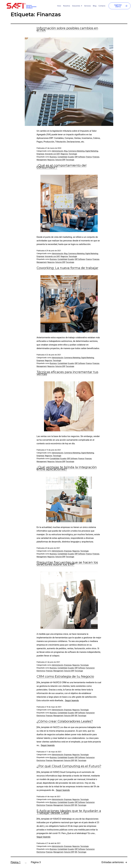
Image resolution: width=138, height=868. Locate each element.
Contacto (102, 6)
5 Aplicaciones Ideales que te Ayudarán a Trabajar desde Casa (69, 812)
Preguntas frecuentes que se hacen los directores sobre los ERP (67, 563)
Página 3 (36, 862)
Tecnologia (70, 160)
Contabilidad (62, 157)
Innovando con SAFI (52, 154)
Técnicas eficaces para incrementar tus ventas (67, 373)
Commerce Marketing (76, 151)
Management (42, 160)
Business (53, 157)
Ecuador (71, 157)
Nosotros (67, 6)
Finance (89, 157)
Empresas (40, 154)
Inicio (59, 6)
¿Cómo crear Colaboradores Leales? (65, 721)
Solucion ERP (60, 160)
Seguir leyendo (72, 700)
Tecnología (73, 154)
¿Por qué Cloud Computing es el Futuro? (69, 766)
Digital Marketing (92, 151)
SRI (76, 716)
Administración (58, 151)
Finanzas (96, 157)
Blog (95, 6)
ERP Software (80, 157)
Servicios (87, 6)
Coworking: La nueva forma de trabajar (67, 268)
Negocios (64, 154)
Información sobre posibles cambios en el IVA (67, 29)
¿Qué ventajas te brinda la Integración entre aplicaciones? (67, 468)
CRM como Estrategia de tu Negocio (65, 676)
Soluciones (77, 6)
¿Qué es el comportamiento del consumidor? (62, 166)
